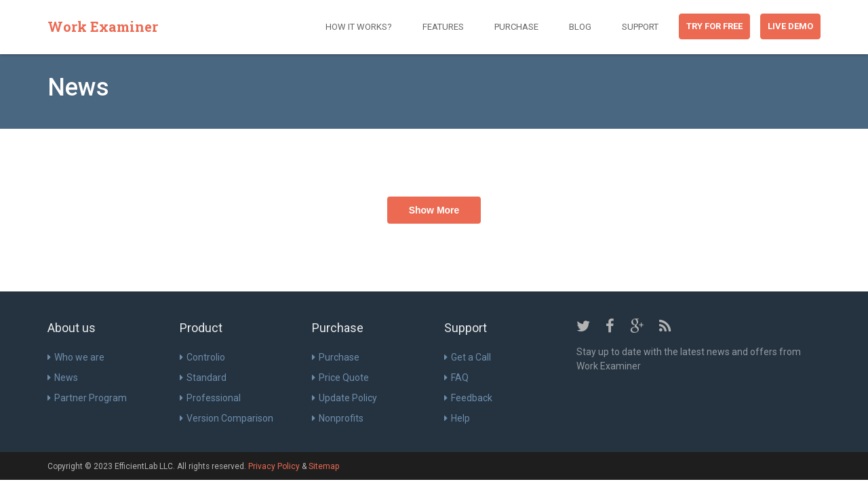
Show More (434, 210)
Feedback (468, 398)
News (63, 378)
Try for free (714, 26)
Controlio (202, 357)
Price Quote (340, 378)
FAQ (456, 378)
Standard (203, 378)
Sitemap (324, 466)
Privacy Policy (274, 466)
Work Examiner (103, 26)
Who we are (76, 357)
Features (443, 27)
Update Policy (344, 398)
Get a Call (468, 357)
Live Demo (790, 26)
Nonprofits (338, 418)
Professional (210, 398)
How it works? (359, 27)
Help (457, 418)
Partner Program (87, 398)
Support (640, 27)
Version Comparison (226, 418)
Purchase (516, 27)
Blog (580, 27)
